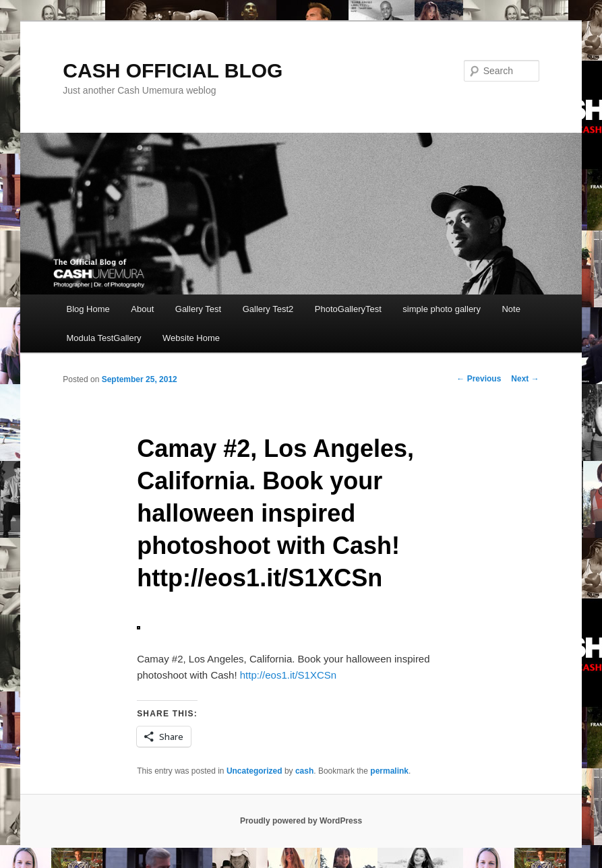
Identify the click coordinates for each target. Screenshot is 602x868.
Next (525, 379)
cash (304, 771)
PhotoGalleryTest (348, 309)
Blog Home (88, 309)
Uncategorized (254, 771)
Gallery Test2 (268, 309)
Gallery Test (198, 309)
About (142, 309)
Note (511, 309)
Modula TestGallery (103, 338)
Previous (479, 379)
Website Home (191, 338)
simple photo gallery (442, 309)
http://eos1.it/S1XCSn (288, 675)
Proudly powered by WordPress (301, 821)
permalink (389, 771)
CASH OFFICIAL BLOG (173, 70)
